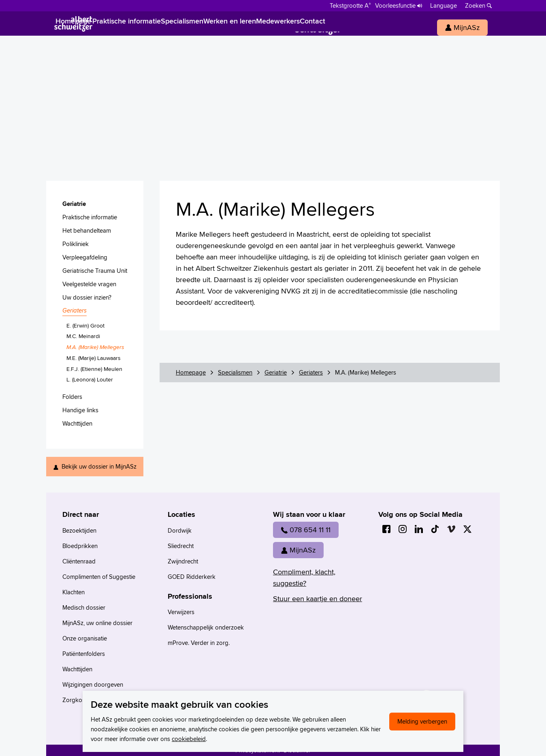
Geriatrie (276, 372)
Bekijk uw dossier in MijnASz (99, 466)
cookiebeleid (189, 739)
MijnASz (298, 550)
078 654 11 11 (306, 530)
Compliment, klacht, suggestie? (304, 577)
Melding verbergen (422, 721)
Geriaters (311, 372)
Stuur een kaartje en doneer (318, 599)
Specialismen (235, 372)
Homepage (191, 372)
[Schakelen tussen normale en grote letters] (350, 5)
